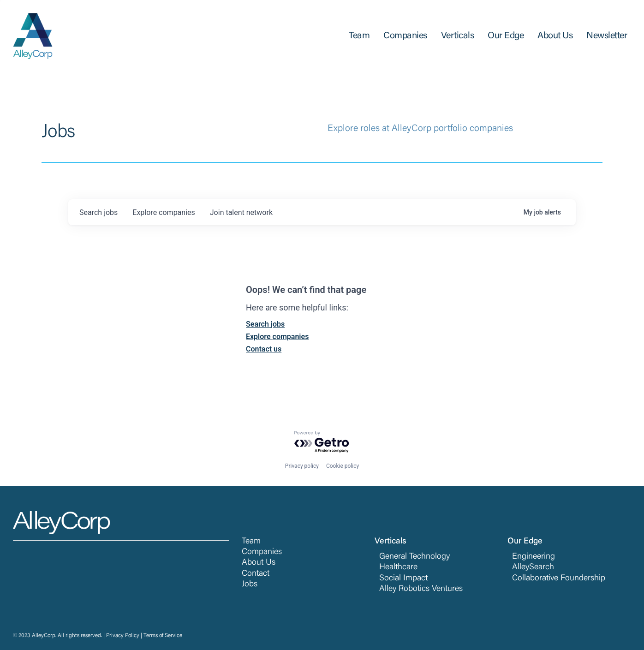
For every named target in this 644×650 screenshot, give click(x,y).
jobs (98, 212)
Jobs (250, 584)
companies (164, 212)
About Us (259, 563)
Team (251, 542)
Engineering (534, 557)
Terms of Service (163, 636)
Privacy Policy (123, 636)
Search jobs (265, 324)
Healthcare (398, 567)
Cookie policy (343, 466)
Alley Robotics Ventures (421, 589)
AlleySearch (533, 567)
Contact (256, 574)
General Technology (414, 557)
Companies (262, 552)
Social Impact (403, 578)
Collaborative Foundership (559, 578)
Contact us (264, 349)
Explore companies (277, 337)
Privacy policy (302, 466)
